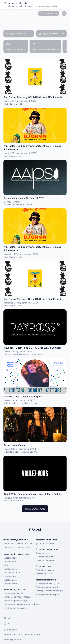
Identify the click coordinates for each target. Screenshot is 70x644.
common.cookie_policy (46, 6)
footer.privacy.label (12, 634)
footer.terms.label (32, 634)
